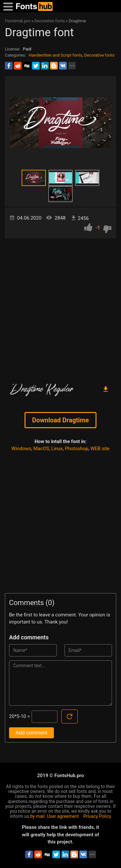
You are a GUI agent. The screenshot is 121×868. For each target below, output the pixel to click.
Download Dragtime (60, 420)
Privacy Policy (97, 816)
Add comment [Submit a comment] (31, 733)
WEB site (100, 449)
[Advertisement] (60, 309)
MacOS (41, 449)
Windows (21, 449)
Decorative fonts (100, 55)
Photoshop (77, 449)
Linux (57, 449)
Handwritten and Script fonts (55, 55)
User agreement (63, 816)
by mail (38, 816)
